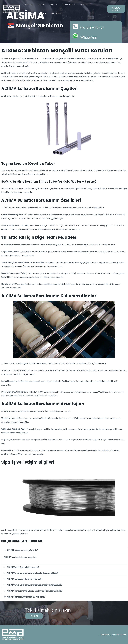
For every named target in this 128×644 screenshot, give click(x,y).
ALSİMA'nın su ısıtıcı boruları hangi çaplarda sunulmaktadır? (33, 573)
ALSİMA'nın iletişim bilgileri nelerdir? (23, 567)
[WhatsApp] (75, 36)
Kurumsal (39, 13)
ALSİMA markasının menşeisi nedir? (22, 550)
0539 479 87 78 (96, 27)
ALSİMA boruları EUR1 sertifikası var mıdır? (26, 597)
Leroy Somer (64, 4)
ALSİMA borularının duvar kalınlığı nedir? (25, 579)
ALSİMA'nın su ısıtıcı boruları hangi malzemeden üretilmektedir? (35, 585)
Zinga (50, 4)
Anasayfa (29, 4)
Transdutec (93, 4)
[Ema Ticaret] (11, 9)
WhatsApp (91, 37)
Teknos (40, 4)
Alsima (28, 13)
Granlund (80, 4)
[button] (64, 550)
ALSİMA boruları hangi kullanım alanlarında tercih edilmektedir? (35, 591)
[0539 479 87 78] (75, 27)
